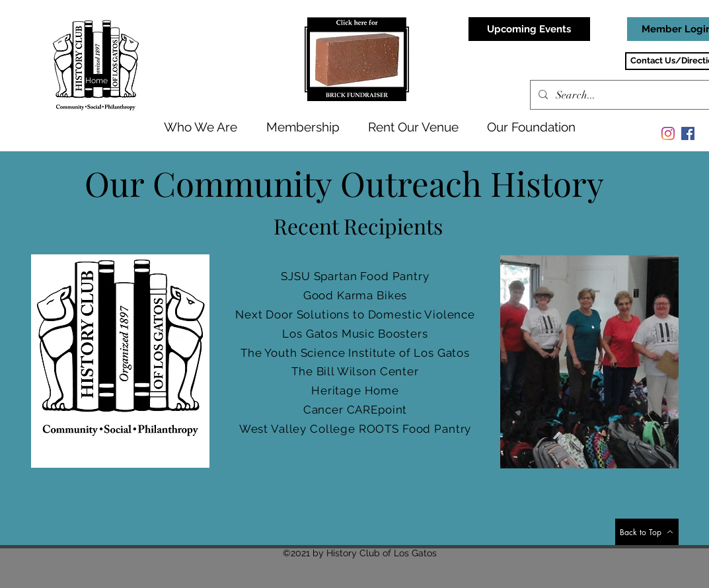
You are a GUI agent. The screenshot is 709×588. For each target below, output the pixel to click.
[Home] (97, 81)
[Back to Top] (647, 532)
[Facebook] (688, 133)
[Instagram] (668, 133)
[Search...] (629, 95)
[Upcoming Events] (529, 29)
